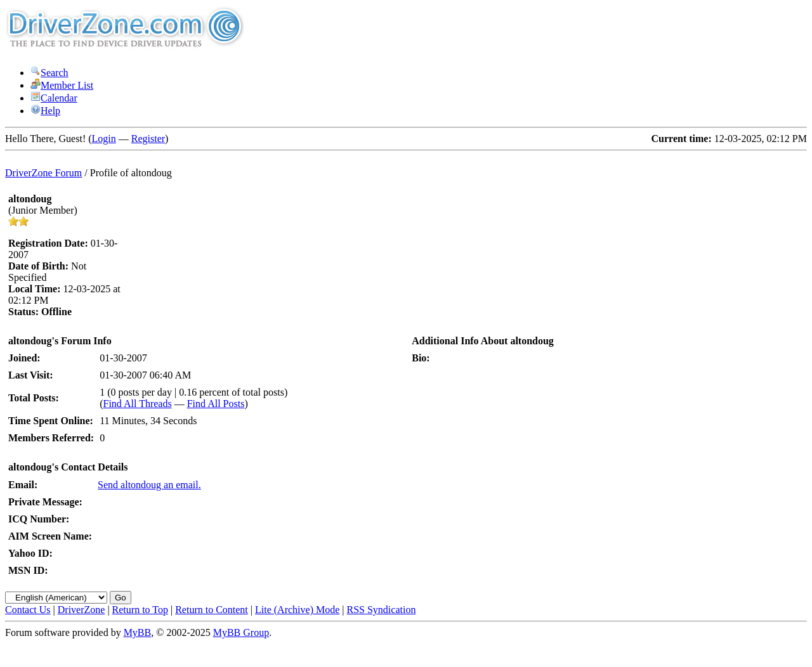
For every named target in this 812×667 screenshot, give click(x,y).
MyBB (138, 632)
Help (45, 111)
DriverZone (82, 610)
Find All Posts (216, 404)
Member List (62, 85)
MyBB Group (241, 632)
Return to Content (212, 610)
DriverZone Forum (43, 173)
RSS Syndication (382, 610)
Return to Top (140, 610)
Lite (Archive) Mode (297, 610)
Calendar (54, 98)
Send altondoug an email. (149, 485)
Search (49, 73)
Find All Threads (138, 404)
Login (104, 139)
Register (148, 139)
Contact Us (28, 610)
